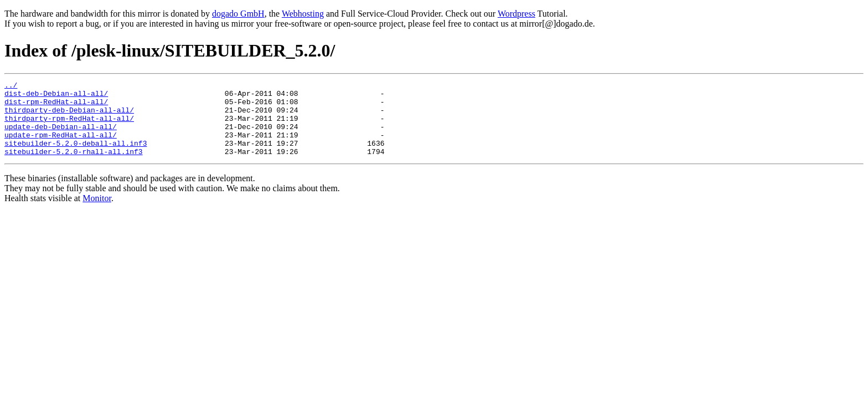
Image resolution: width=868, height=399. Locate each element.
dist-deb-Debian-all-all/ (56, 96)
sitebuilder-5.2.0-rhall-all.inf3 (74, 166)
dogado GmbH (238, 14)
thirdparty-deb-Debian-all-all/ (69, 116)
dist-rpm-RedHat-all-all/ (56, 106)
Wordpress (516, 14)
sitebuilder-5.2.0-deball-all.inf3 (76, 156)
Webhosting (303, 14)
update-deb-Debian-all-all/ (61, 136)
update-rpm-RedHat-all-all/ (61, 146)
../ (11, 86)
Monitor (97, 213)
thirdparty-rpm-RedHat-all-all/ (69, 126)
